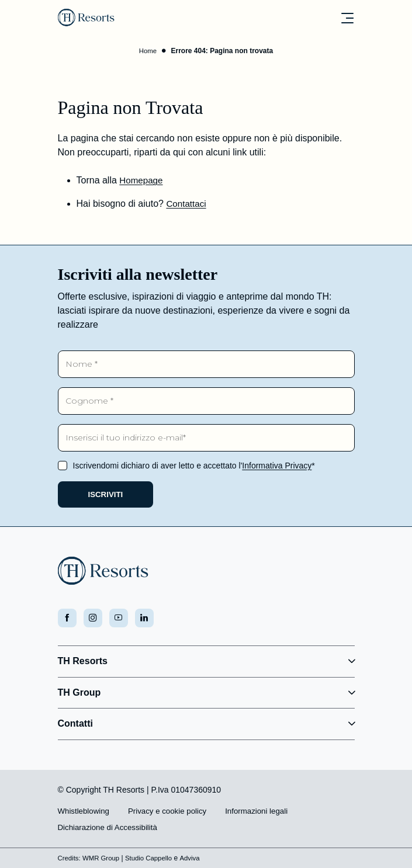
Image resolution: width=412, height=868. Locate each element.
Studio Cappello (153, 858)
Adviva (196, 858)
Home (148, 52)
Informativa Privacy (277, 463)
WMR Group (103, 858)
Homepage (142, 181)
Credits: (70, 858)
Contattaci (187, 205)
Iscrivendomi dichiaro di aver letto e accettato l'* (194, 463)
